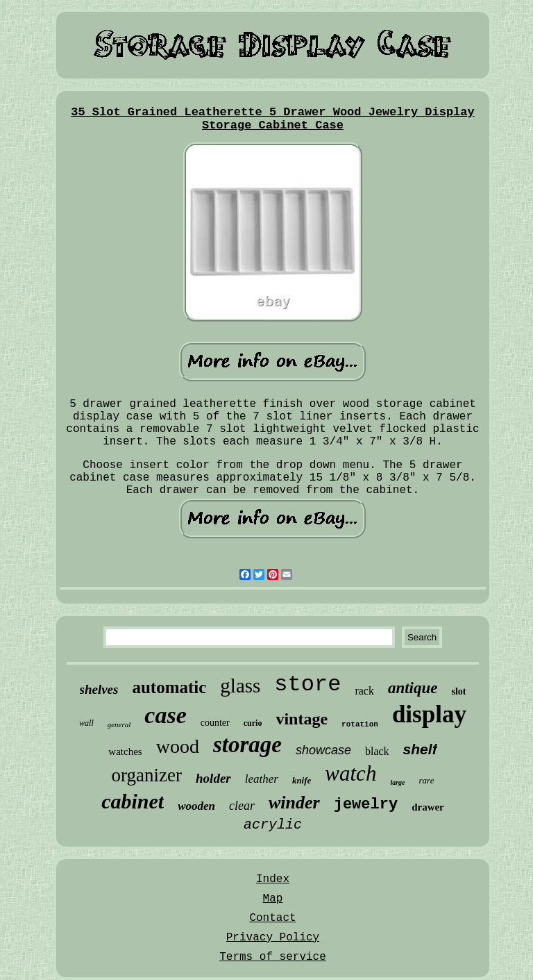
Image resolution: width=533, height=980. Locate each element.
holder (213, 778)
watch (350, 773)
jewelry (366, 805)
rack (364, 691)
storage (247, 745)
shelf (420, 749)
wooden (196, 806)
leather (262, 779)
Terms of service (273, 957)
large (397, 782)
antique (413, 688)
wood (178, 746)
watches (125, 751)
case (165, 715)
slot (458, 691)
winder (294, 803)
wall (86, 723)
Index (273, 879)
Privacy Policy (273, 938)
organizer (147, 775)
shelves (99, 689)
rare (427, 780)
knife (302, 780)
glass (240, 686)
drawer (428, 807)
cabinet (133, 801)
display (429, 714)
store (307, 684)
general (119, 724)
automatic (169, 687)
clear (242, 806)
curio (253, 723)
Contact (272, 918)
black (377, 751)
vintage (302, 719)
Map (273, 899)
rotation (360, 724)
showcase (323, 750)
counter (215, 723)
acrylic (273, 825)
